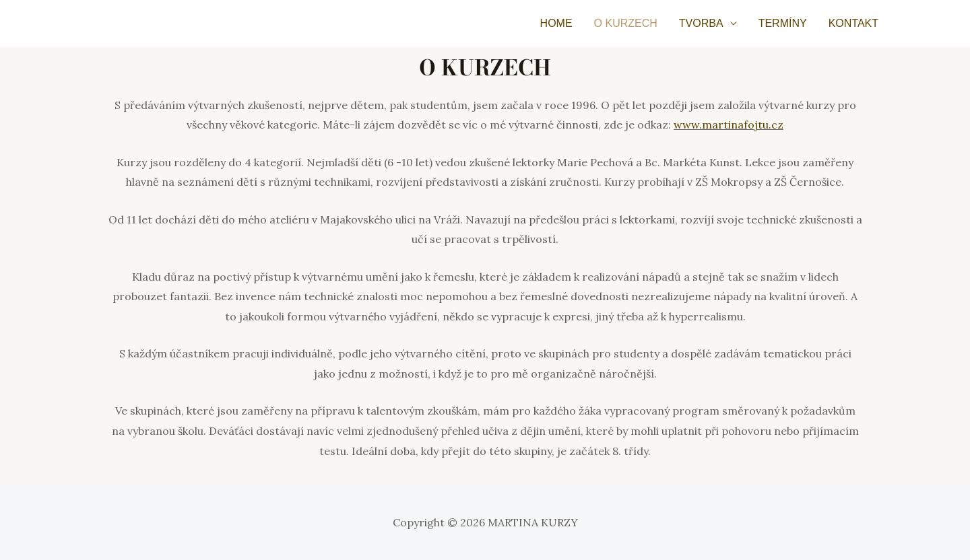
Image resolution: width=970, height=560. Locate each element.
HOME (556, 23)
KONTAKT (853, 23)
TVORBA (701, 23)
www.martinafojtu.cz (729, 125)
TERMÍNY (783, 23)
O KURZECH (626, 23)
